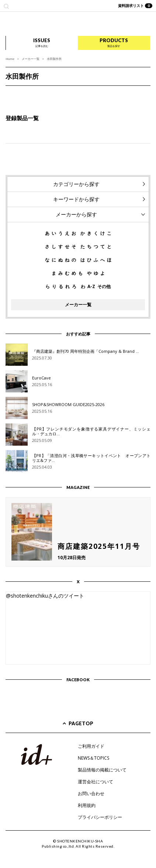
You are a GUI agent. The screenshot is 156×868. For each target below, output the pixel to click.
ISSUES (42, 43)
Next (146, 93)
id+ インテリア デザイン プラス (78, 23)
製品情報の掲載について (102, 770)
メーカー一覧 (31, 59)
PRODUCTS (114, 43)
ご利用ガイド (91, 746)
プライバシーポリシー (100, 817)
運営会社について (96, 782)
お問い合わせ (91, 793)
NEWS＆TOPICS (93, 758)
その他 (104, 287)
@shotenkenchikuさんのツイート (45, 596)
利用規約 (87, 805)
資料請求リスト (135, 6)
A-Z (91, 287)
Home (10, 59)
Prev (10, 93)
